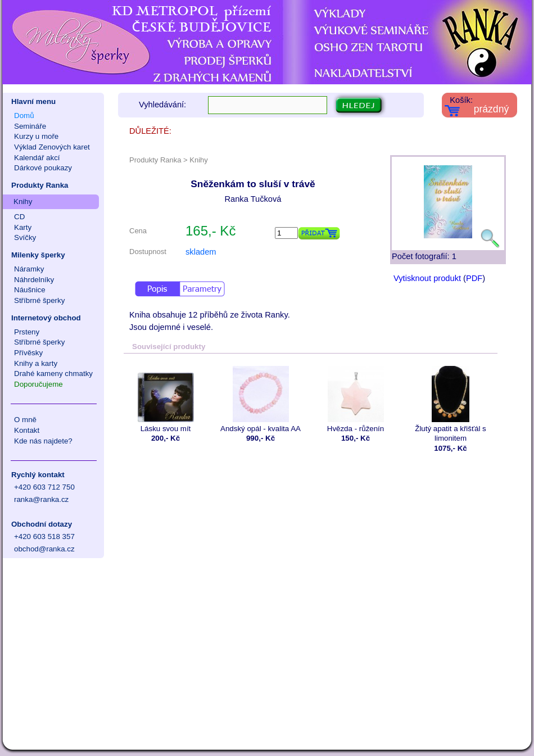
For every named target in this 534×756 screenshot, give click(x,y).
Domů (24, 116)
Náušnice (30, 290)
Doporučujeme (39, 384)
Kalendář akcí (37, 158)
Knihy (23, 202)
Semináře (30, 126)
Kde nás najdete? (43, 441)
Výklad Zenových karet (52, 147)
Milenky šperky (38, 255)
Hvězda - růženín (356, 399)
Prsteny (27, 332)
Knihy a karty (36, 363)
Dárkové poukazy (43, 168)
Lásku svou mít (166, 399)
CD (19, 217)
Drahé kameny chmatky (53, 374)
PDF (474, 278)
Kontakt (27, 430)
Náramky (29, 269)
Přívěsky (28, 353)
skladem (201, 252)
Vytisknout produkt (427, 278)
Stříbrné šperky (39, 300)
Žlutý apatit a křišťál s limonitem (451, 404)
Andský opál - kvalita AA (261, 399)
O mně (25, 420)
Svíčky (25, 237)
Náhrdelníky (34, 280)
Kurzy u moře (36, 136)
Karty (23, 227)
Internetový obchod (46, 318)
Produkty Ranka (40, 185)
